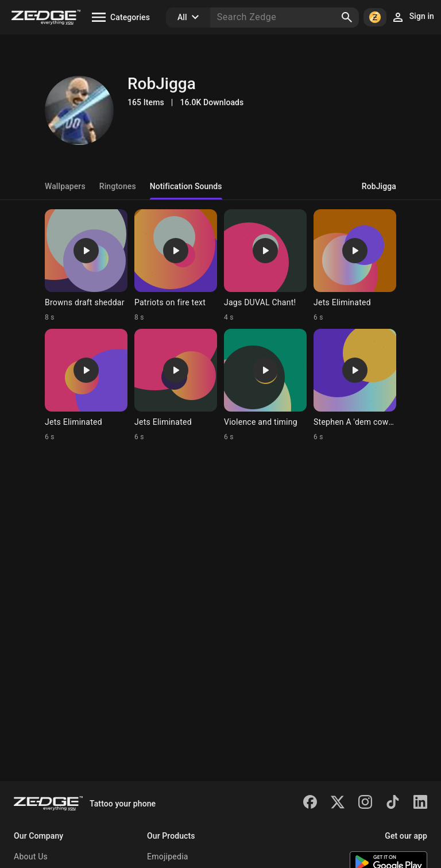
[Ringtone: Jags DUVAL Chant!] (265, 266)
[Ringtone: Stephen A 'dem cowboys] (355, 385)
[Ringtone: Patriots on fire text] (176, 266)
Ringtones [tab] (118, 186)
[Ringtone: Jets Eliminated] (355, 266)
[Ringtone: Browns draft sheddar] (86, 266)
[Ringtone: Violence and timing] (265, 385)
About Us (31, 857)
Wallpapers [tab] (65, 186)
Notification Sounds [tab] (186, 186)
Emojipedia (168, 857)
